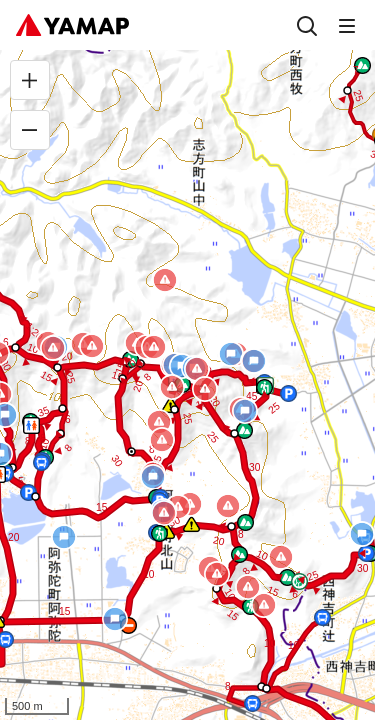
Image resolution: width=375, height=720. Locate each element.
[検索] (307, 25)
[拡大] (30, 80)
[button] (35, 496)
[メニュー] (347, 25)
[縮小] (30, 130)
